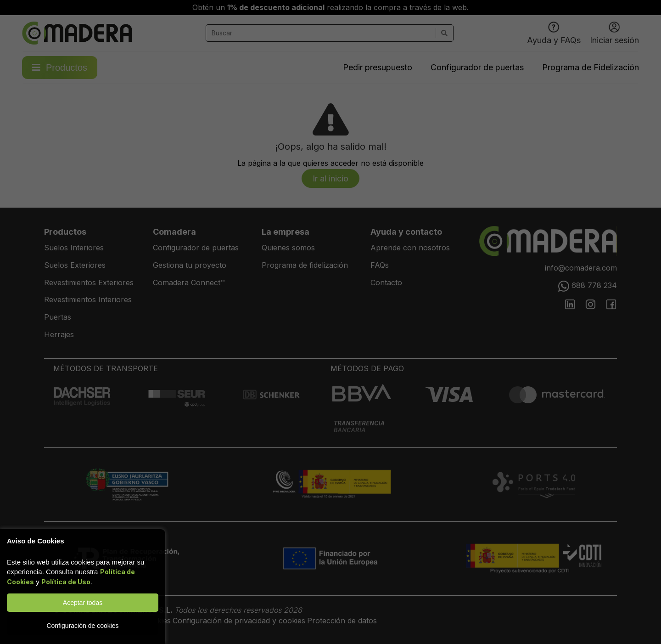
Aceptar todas (83, 603)
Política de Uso (66, 582)
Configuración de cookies (82, 626)
